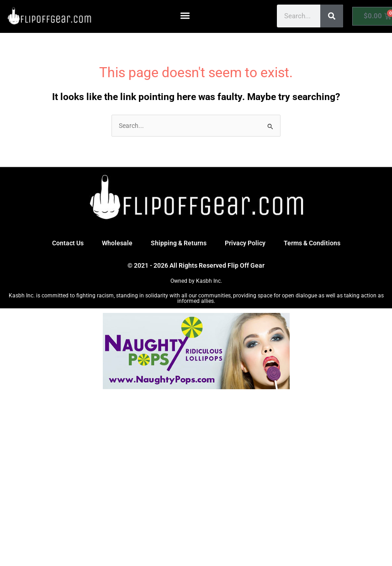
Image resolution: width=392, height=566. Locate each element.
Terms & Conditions (312, 243)
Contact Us (68, 243)
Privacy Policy (245, 243)
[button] (185, 15)
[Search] (332, 16)
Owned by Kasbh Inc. (196, 281)
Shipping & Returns (179, 243)
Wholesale (117, 243)
